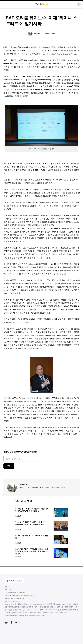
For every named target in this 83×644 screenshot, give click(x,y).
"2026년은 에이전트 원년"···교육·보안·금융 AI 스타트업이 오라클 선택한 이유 (31, 523)
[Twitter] (16, 623)
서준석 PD (37, 33)
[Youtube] (6, 623)
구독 (9, 466)
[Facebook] (11, 623)
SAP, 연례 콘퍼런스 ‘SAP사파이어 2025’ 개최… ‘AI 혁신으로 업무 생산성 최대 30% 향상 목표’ (32, 551)
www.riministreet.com (28, 63)
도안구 (19, 516)
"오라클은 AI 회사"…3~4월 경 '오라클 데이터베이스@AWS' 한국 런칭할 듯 (32, 510)
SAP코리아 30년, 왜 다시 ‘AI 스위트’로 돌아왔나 (32, 537)
